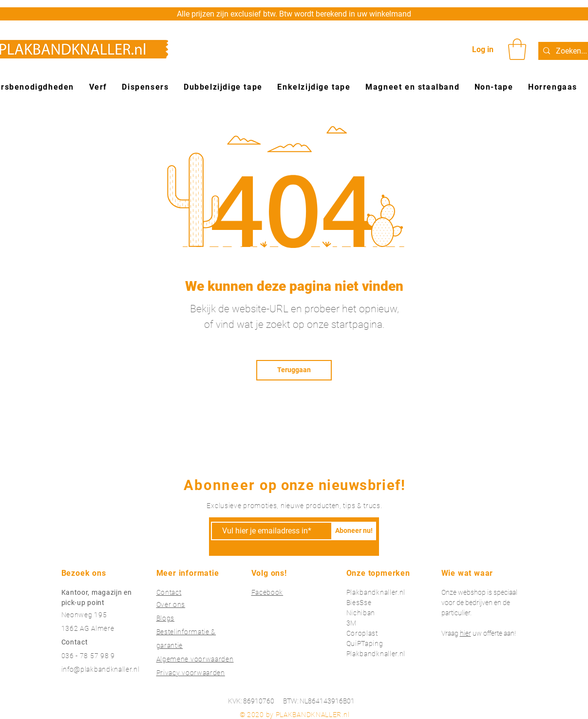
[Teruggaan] (294, 370)
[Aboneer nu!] (354, 531)
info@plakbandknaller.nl (101, 669)
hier (465, 633)
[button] (517, 49)
